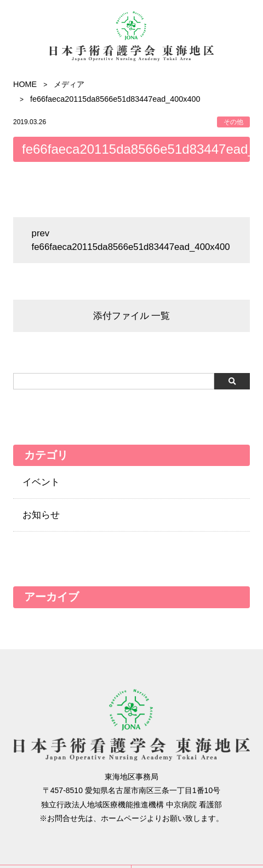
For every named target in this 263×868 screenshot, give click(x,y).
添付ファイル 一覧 (132, 316)
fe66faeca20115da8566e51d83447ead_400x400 (131, 247)
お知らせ (41, 515)
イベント (41, 482)
